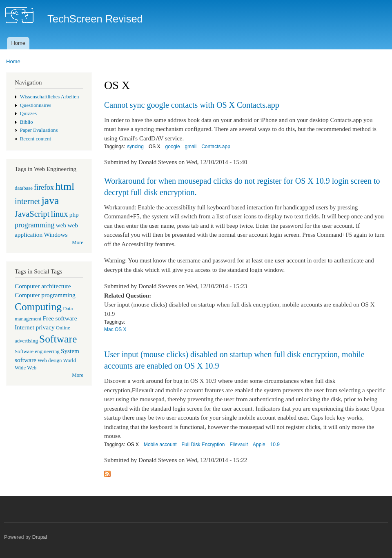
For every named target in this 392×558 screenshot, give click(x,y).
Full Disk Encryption (203, 445)
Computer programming (45, 295)
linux (59, 214)
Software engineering (37, 351)
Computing (38, 307)
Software (58, 339)
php (74, 215)
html (65, 186)
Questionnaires (36, 105)
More (78, 242)
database (24, 188)
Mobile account (160, 445)
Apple (259, 445)
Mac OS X (115, 329)
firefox (44, 187)
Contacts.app (216, 147)
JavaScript (32, 214)
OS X (155, 147)
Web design (50, 360)
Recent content (36, 139)
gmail (191, 147)
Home (18, 43)
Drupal (40, 537)
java (50, 201)
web (61, 225)
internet (28, 201)
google (173, 147)
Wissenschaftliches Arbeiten (50, 97)
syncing (135, 147)
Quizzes (28, 113)
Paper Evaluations (39, 130)
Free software (60, 318)
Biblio (27, 122)
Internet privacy (35, 327)
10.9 (275, 445)
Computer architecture (43, 286)
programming (35, 225)
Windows (56, 235)
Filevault (239, 445)
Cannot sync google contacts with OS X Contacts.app (192, 105)
